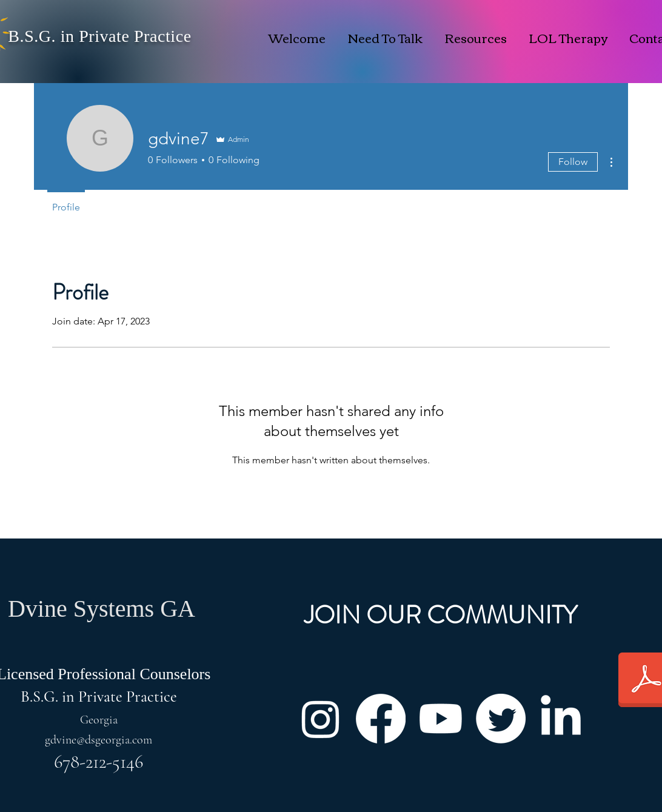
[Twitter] (501, 719)
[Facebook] (381, 719)
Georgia (99, 720)
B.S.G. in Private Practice (99, 36)
